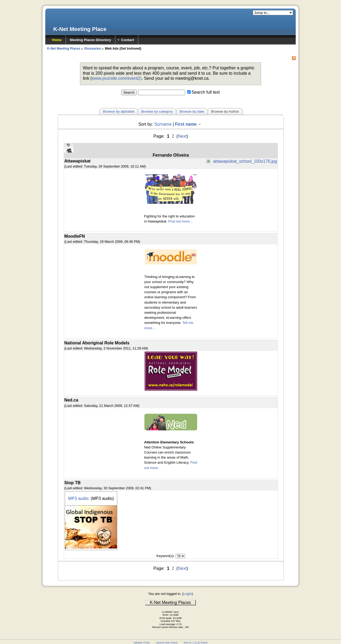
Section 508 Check (167, 643)
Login (187, 594)
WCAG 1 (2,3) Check (196, 643)
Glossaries (93, 49)
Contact (128, 40)
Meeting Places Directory (90, 40)
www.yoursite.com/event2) (117, 78)
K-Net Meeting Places (64, 49)
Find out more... (180, 221)
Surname (163, 124)
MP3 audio (78, 498)
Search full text (206, 92)
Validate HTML (142, 643)
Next (182, 136)
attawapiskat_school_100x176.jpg (245, 161)
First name (188, 124)
